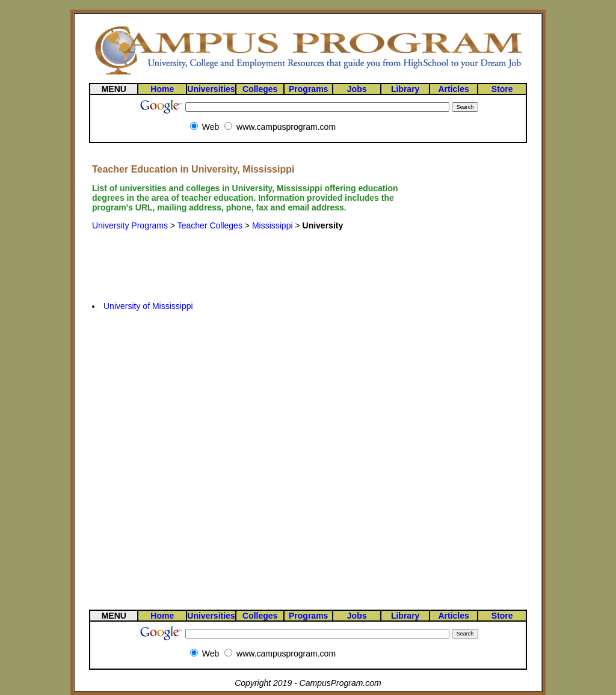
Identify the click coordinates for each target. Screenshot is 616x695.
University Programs (130, 225)
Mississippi (273, 225)
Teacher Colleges (210, 225)
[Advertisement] (255, 257)
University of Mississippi (148, 306)
